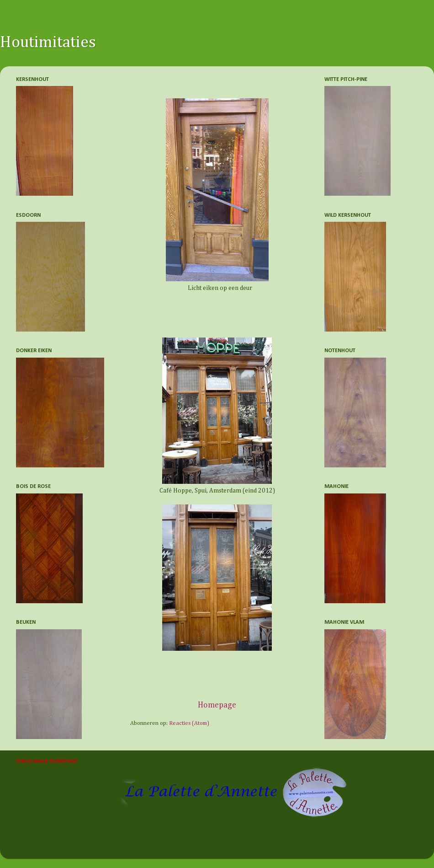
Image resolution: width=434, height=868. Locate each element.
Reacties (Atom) (189, 723)
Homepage (217, 705)
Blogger (314, 845)
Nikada (234, 845)
